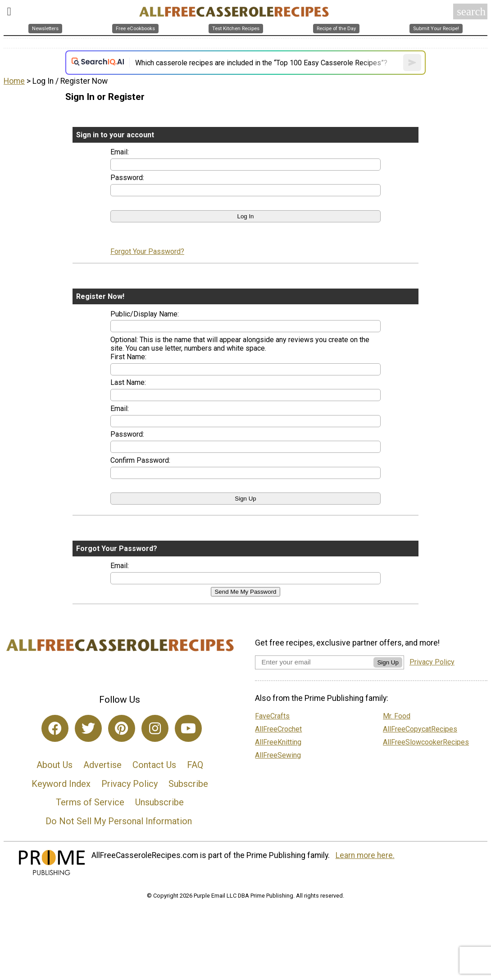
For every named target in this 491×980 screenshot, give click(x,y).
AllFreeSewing (278, 755)
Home (14, 81)
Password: (127, 178)
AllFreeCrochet (278, 729)
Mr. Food (397, 716)
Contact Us (154, 765)
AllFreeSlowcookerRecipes (426, 742)
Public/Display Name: (145, 314)
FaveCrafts (272, 716)
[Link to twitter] (88, 728)
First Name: (128, 357)
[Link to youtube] (188, 728)
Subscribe (188, 784)
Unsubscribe (159, 802)
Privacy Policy (130, 784)
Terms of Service (90, 802)
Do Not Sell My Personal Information (119, 821)
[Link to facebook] (55, 728)
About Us (55, 765)
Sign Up (388, 662)
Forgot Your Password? (147, 251)
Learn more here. (365, 855)
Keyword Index (61, 784)
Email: (120, 152)
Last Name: (128, 382)
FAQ (195, 765)
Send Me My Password (245, 592)
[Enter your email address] (314, 662)
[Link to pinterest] (122, 728)
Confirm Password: (140, 460)
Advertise (102, 765)
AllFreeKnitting (278, 742)
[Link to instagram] (155, 728)
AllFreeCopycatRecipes (420, 729)
